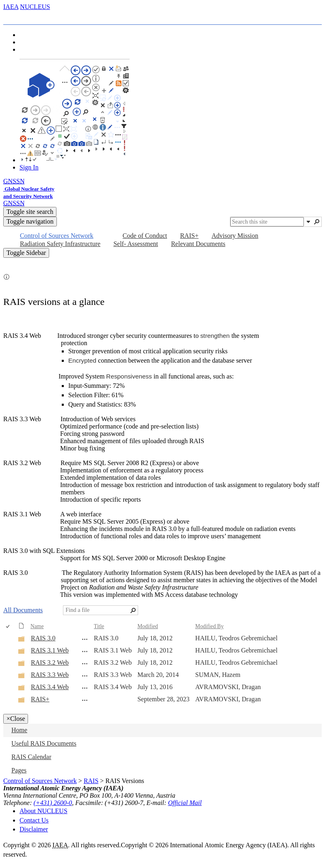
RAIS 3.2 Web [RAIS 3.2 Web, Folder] (50, 662)
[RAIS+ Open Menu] (85, 700)
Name (37, 626)
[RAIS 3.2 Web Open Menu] (85, 664)
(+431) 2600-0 (53, 803)
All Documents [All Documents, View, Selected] (23, 610)
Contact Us (34, 820)
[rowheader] (10, 639)
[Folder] (22, 640)
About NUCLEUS (43, 811)
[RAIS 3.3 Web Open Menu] (85, 676)
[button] (308, 222)
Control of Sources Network (40, 781)
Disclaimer (34, 829)
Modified (148, 626)
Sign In (29, 167)
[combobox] (267, 222)
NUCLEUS (35, 7)
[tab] (18, 17)
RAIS (91, 781)
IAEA (11, 7)
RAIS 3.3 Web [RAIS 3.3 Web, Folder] (50, 675)
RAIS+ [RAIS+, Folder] (40, 699)
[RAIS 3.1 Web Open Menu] (85, 651)
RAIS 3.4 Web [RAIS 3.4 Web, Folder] (50, 687)
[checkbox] (8, 627)
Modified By (210, 626)
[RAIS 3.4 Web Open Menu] (85, 688)
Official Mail (185, 803)
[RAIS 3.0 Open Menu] (85, 639)
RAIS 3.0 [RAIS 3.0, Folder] (43, 638)
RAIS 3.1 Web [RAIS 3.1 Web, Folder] (50, 650)
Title (99, 626)
